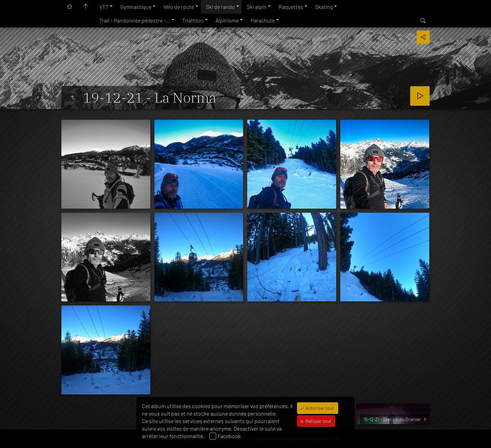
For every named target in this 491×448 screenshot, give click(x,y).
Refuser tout (318, 421)
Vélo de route (179, 7)
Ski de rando (220, 7)
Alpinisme (227, 20)
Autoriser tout (319, 408)
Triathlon (193, 20)
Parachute (263, 20)
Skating (324, 7)
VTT (104, 7)
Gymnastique (136, 7)
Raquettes (291, 7)
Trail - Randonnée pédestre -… (135, 20)
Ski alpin (257, 7)
